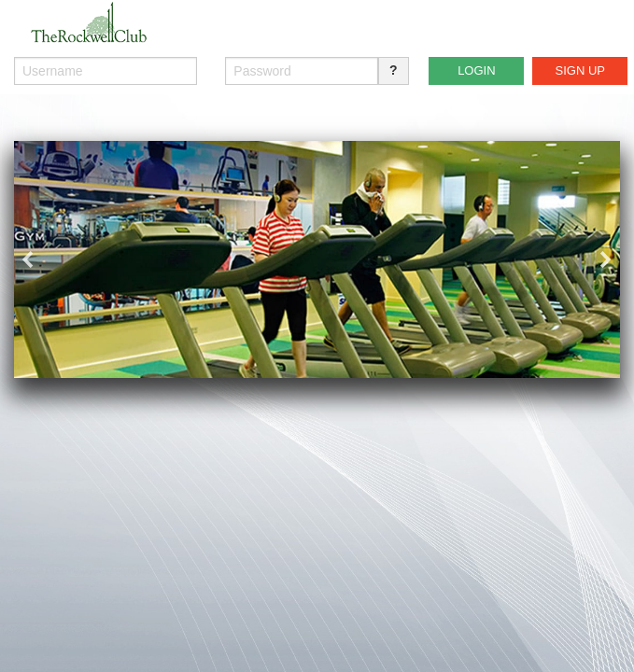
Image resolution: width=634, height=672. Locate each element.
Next (606, 259)
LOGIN (476, 70)
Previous (28, 259)
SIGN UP (580, 70)
